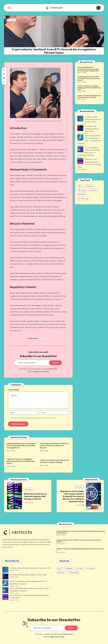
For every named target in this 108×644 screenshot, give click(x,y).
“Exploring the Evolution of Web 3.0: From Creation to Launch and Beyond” (54, 446)
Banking (90, 186)
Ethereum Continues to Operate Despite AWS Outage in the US (35, 496)
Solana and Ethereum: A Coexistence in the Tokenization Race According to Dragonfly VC (21, 446)
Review (82, 194)
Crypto (12, 20)
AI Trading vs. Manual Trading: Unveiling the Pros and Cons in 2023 (93, 119)
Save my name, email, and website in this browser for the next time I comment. (34, 418)
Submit (55, 363)
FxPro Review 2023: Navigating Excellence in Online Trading (92, 129)
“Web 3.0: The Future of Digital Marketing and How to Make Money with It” (21, 461)
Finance (93, 190)
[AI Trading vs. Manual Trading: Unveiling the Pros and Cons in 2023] (80, 119)
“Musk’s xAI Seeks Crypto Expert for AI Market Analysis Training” (55, 461)
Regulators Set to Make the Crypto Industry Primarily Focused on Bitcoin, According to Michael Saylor (72, 496)
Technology (84, 199)
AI (80, 186)
